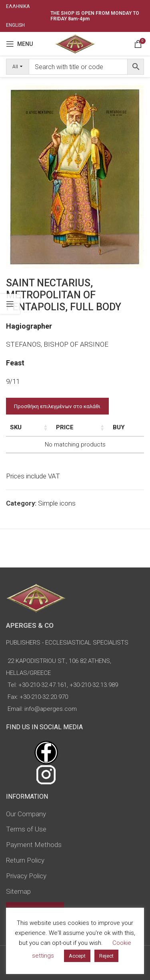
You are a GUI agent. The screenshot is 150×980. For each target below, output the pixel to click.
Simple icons (57, 503)
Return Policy (25, 860)
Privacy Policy (26, 876)
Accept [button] (77, 956)
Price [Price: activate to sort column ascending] (86, 427)
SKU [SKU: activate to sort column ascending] (16, 427)
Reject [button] (106, 956)
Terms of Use (26, 829)
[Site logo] (75, 43)
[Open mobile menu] (19, 44)
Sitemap (18, 891)
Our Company (26, 814)
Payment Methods (34, 845)
